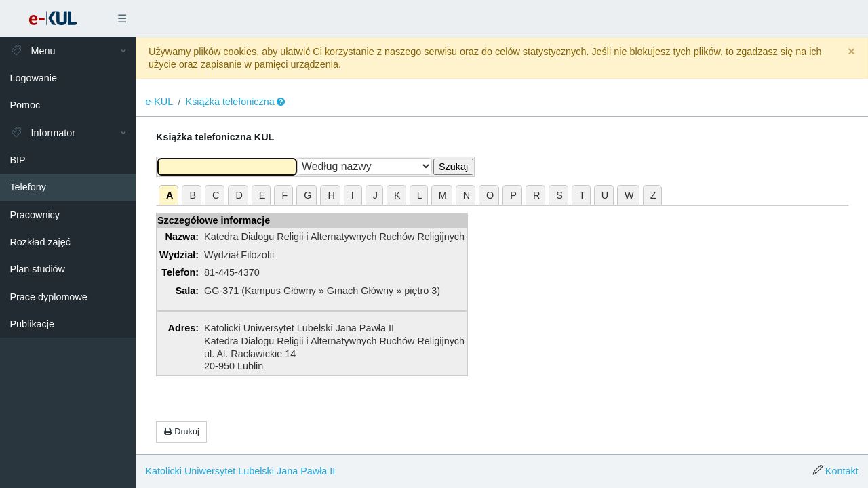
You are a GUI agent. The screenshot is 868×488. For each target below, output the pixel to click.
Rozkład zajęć (40, 242)
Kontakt (842, 471)
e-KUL (159, 102)
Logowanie (33, 78)
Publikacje (32, 324)
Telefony (28, 187)
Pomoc (25, 105)
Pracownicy (35, 215)
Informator (42, 133)
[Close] (851, 52)
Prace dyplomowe (48, 297)
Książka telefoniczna (230, 102)
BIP (17, 160)
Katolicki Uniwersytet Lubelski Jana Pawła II (240, 471)
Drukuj (182, 432)
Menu (32, 51)
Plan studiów (37, 269)
